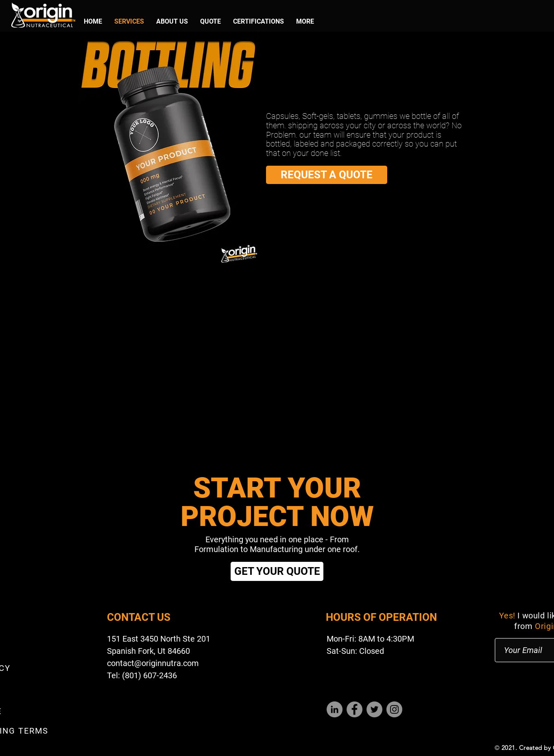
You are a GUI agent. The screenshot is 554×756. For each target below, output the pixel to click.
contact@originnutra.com (153, 663)
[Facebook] (354, 709)
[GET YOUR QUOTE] (277, 571)
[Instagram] (394, 709)
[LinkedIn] (335, 709)
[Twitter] (374, 709)
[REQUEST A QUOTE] (327, 175)
